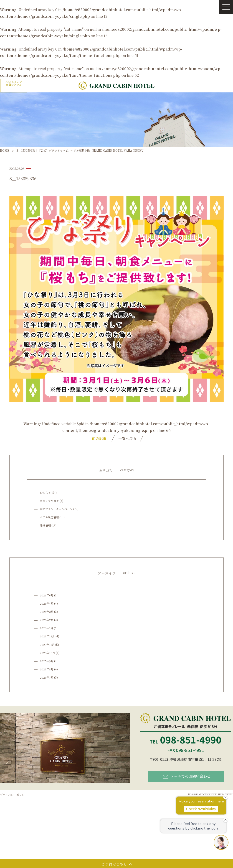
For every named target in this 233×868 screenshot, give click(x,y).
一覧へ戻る (127, 438)
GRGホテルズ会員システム (14, 84)
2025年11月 (47, 645)
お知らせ (45, 493)
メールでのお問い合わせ (187, 776)
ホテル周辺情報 (49, 517)
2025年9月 (47, 661)
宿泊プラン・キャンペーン (56, 509)
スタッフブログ (49, 501)
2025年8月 (47, 669)
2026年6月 (47, 595)
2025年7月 (47, 678)
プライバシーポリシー (14, 795)
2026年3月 (47, 612)
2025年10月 (47, 653)
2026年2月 (47, 620)
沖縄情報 (45, 526)
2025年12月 (47, 636)
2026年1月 (47, 628)
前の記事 (99, 438)
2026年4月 (47, 604)
